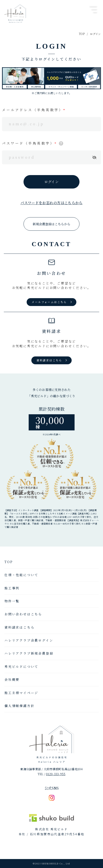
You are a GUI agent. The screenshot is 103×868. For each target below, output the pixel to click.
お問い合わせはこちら (23, 614)
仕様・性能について (21, 575)
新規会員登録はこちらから (51, 224)
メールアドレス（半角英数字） (33, 110)
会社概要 (12, 679)
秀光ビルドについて (21, 666)
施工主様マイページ (21, 693)
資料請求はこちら (49, 360)
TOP (82, 34)
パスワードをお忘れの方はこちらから (51, 203)
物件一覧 (12, 601)
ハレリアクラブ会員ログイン (29, 640)
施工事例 (12, 588)
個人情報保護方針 (19, 706)
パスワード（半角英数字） (28, 143)
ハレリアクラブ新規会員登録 (29, 653)
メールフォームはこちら (49, 302)
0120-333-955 (56, 774)
